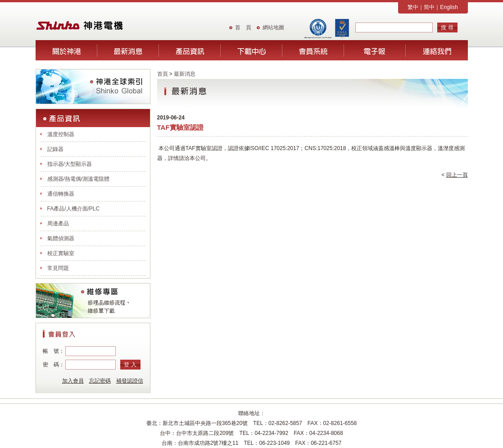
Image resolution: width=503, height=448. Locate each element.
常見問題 (58, 268)
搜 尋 (447, 27)
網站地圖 (273, 27)
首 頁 (243, 27)
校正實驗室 (61, 253)
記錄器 (55, 149)
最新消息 (185, 74)
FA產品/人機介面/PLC (74, 209)
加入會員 (73, 381)
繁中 (413, 7)
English (449, 7)
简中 (429, 7)
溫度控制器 (61, 134)
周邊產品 (58, 224)
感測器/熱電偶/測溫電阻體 (79, 179)
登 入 (130, 365)
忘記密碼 (100, 381)
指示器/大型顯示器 (70, 164)
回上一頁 (457, 175)
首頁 (163, 74)
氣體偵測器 (61, 238)
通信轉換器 (61, 194)
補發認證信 (130, 381)
